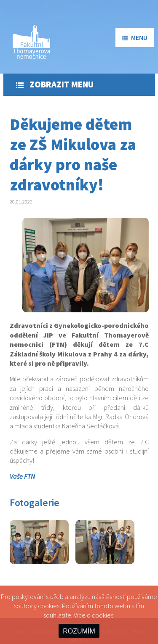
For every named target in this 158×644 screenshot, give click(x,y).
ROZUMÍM (79, 631)
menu (135, 37)
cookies (103, 615)
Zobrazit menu (55, 84)
